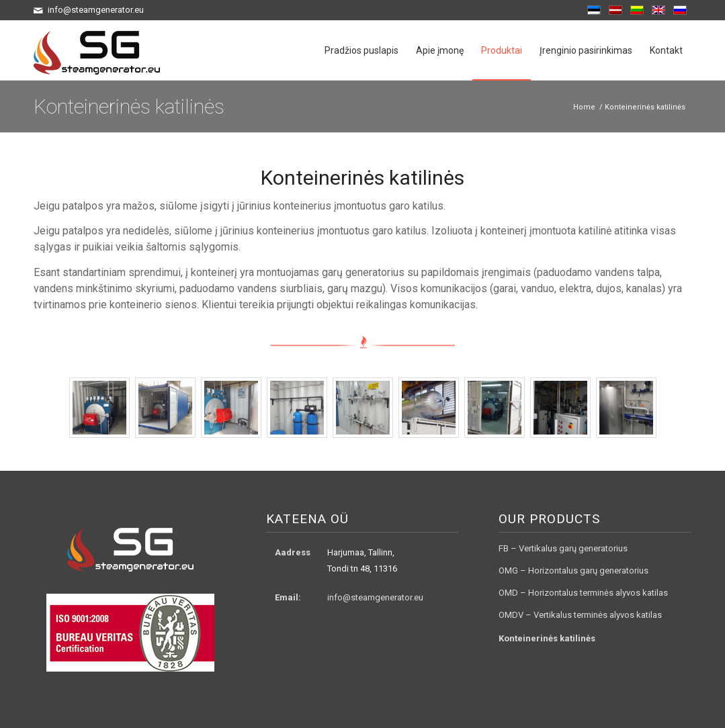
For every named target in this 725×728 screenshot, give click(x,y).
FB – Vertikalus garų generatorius (563, 548)
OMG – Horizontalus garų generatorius (573, 571)
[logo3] (97, 50)
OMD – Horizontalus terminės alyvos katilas (583, 593)
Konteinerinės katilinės (129, 106)
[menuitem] (361, 50)
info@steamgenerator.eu (375, 597)
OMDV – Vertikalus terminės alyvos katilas (580, 615)
